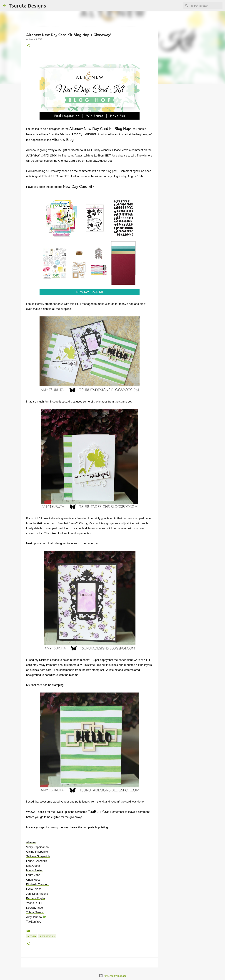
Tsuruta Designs (27, 6)
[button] (28, 46)
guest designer (47, 936)
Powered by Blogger (113, 976)
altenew (32, 936)
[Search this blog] (206, 6)
